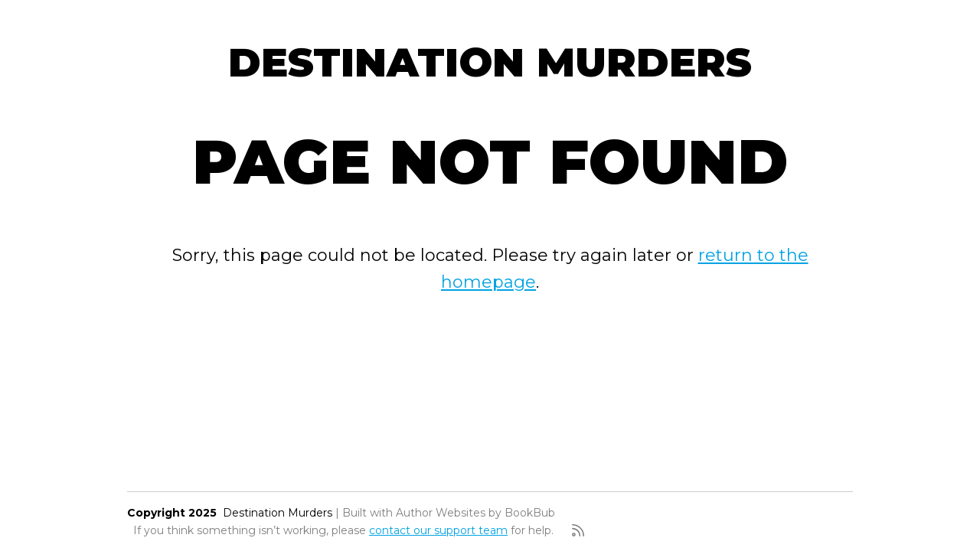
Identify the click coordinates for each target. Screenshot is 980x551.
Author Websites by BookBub (475, 513)
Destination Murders (490, 62)
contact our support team (438, 530)
